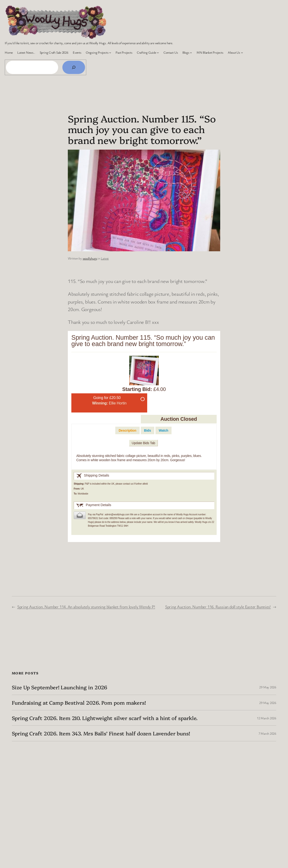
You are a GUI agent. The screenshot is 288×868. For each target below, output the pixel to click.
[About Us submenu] (242, 52)
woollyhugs (90, 258)
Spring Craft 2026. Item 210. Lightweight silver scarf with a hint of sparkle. (105, 718)
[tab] (127, 431)
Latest (105, 258)
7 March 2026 (267, 733)
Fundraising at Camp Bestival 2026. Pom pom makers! (79, 703)
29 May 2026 (268, 687)
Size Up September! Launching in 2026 (60, 687)
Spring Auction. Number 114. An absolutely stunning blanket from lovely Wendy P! (86, 607)
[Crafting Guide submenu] (158, 52)
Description (127, 430)
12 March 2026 (267, 718)
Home (9, 52)
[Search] (74, 67)
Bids (148, 430)
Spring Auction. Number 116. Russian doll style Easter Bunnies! (218, 607)
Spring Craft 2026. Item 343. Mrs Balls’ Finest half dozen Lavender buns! (101, 733)
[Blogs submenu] (191, 52)
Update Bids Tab (143, 443)
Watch (163, 430)
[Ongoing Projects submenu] (110, 52)
